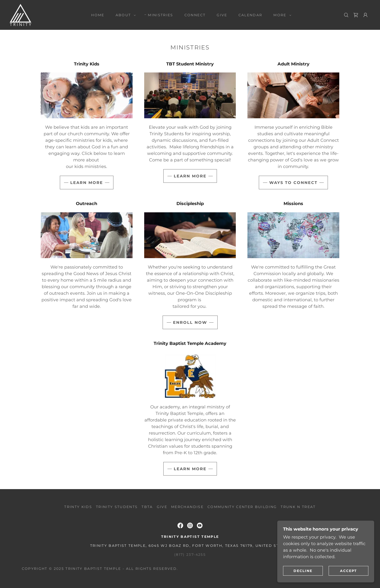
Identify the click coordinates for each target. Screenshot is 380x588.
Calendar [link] (250, 15)
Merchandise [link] (187, 507)
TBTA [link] (147, 507)
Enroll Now (190, 322)
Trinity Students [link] (117, 507)
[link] (20, 15)
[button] (125, 15)
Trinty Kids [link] (78, 507)
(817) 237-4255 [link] (190, 555)
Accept (348, 571)
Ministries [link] (160, 15)
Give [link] (222, 15)
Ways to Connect (293, 183)
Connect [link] (195, 15)
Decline (303, 571)
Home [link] (98, 15)
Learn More (87, 183)
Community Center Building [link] (242, 507)
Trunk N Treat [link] (298, 507)
